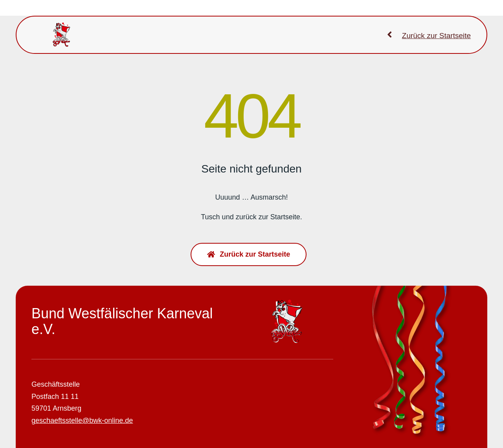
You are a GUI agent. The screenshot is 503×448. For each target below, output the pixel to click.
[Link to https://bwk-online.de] (390, 34)
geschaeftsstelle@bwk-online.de (82, 420)
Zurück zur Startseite (436, 36)
